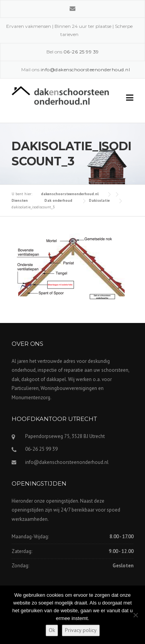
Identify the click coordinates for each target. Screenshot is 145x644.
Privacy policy (81, 630)
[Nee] (135, 615)
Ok (52, 630)
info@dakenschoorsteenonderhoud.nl (67, 462)
